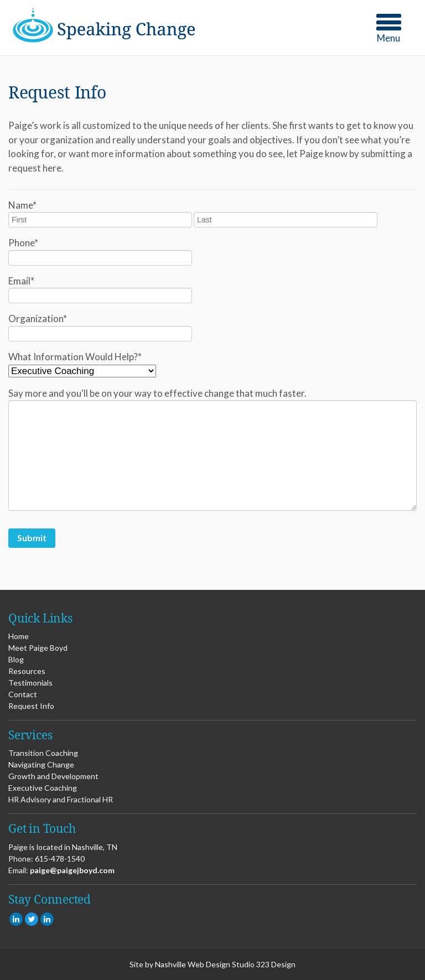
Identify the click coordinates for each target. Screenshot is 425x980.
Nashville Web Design (193, 964)
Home (19, 636)
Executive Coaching (43, 788)
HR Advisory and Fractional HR (61, 799)
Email (21, 281)
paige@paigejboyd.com (72, 870)
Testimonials (30, 683)
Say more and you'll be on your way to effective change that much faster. (157, 393)
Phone (23, 243)
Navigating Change (41, 764)
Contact (23, 694)
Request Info (31, 706)
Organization (38, 318)
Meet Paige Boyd (38, 648)
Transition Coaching (43, 753)
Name (22, 205)
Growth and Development (53, 776)
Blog (16, 659)
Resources (27, 671)
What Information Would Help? (75, 357)
